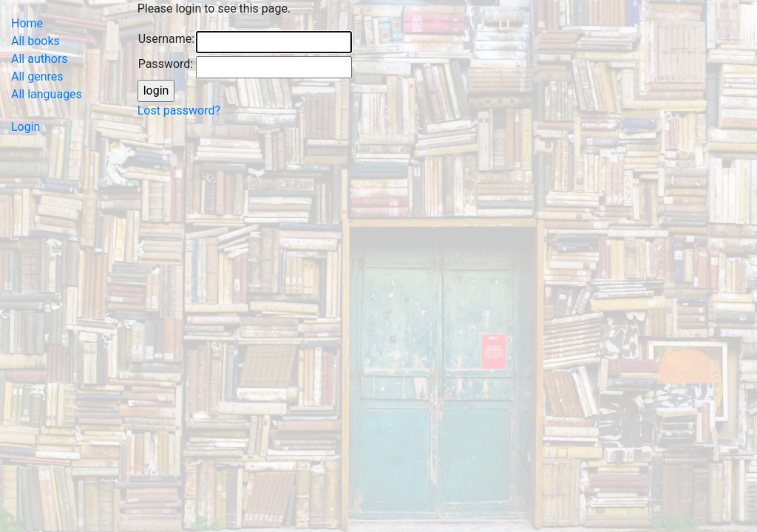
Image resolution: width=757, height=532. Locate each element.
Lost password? (179, 110)
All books (35, 41)
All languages (47, 94)
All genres (37, 76)
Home (27, 23)
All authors (40, 59)
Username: (166, 39)
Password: (166, 64)
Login (26, 127)
